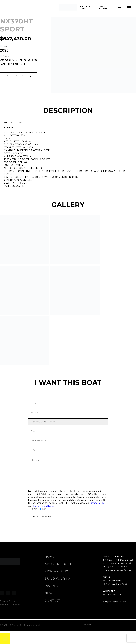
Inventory (54, 586)
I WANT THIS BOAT (19, 76)
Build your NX (58, 579)
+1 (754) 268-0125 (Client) (116, 584)
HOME (50, 557)
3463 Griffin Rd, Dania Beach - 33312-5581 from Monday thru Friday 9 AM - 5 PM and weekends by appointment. (119, 565)
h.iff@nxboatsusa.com (114, 602)
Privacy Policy (97, 503)
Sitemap (88, 625)
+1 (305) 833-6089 (112, 581)
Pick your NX (103, 8)
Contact (118, 8)
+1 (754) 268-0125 (112, 594)
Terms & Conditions (43, 506)
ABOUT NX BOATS (85, 8)
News (50, 593)
